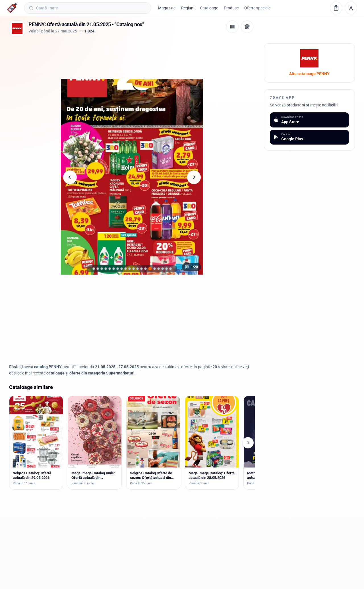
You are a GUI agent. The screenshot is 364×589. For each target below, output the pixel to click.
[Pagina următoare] (194, 177)
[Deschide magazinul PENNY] (247, 27)
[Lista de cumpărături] (336, 8)
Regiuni (188, 8)
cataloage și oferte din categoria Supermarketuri (90, 373)
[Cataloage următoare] (248, 443)
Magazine (167, 8)
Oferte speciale (257, 8)
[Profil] (351, 8)
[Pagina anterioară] (70, 177)
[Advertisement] (113, 56)
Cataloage (209, 8)
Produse (231, 8)
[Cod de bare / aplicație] (232, 27)
